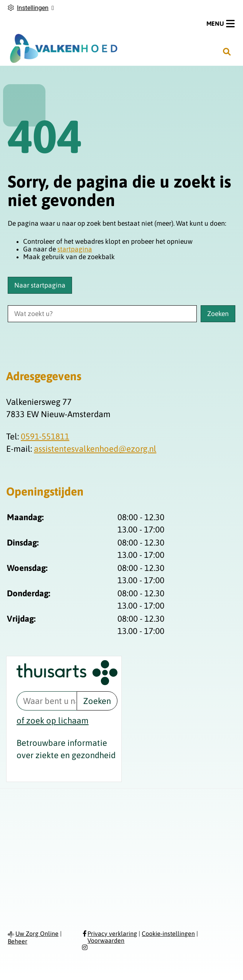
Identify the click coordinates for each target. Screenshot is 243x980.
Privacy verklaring (112, 933)
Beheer (18, 941)
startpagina (75, 249)
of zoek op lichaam (53, 720)
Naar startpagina (40, 285)
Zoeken (97, 701)
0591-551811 (45, 436)
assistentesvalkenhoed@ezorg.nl (95, 449)
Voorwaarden (106, 940)
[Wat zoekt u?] (102, 314)
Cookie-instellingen (168, 933)
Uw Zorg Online (37, 933)
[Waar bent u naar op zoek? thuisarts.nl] (47, 701)
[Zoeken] (227, 52)
